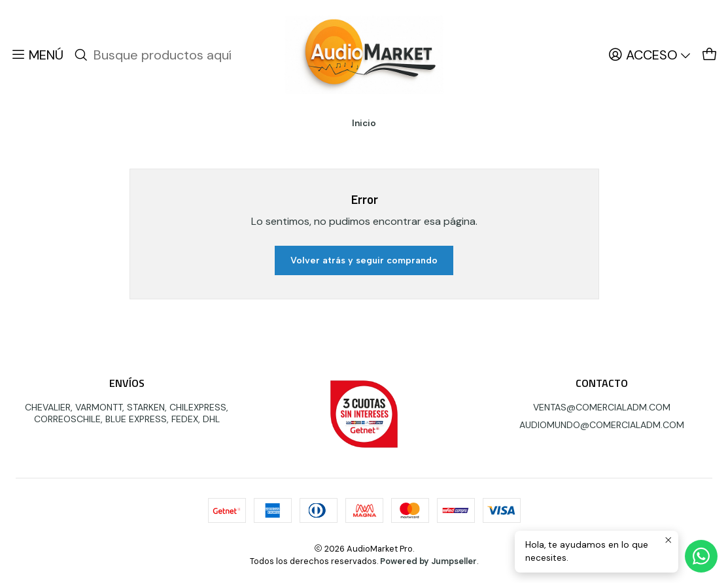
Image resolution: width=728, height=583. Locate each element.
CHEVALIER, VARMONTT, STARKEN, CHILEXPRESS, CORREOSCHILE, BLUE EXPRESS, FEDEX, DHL (127, 413)
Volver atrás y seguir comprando (364, 260)
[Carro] (710, 55)
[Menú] (37, 55)
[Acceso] (650, 55)
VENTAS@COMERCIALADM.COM (602, 407)
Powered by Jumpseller (428, 561)
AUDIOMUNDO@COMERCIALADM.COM (602, 425)
